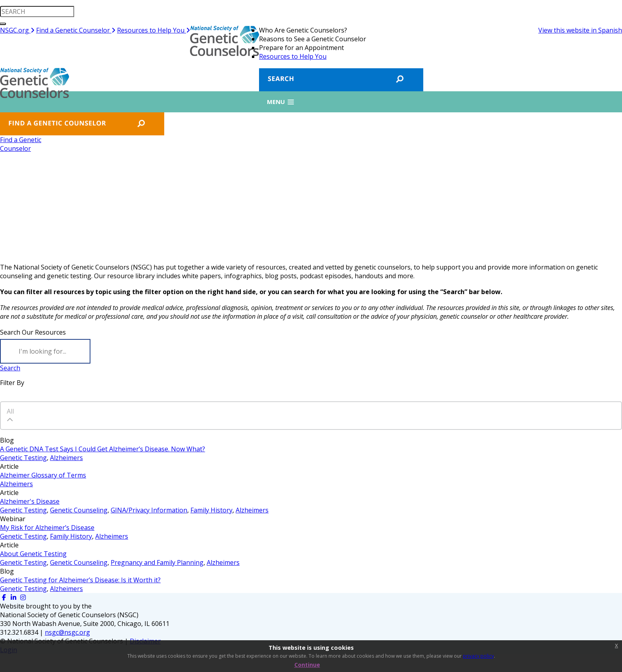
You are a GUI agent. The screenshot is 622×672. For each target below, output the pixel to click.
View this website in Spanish (580, 30)
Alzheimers (66, 458)
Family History (211, 510)
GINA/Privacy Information (149, 510)
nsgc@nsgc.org (67, 632)
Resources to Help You (154, 30)
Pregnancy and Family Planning (157, 562)
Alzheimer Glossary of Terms (43, 475)
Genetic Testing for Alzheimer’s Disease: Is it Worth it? (80, 580)
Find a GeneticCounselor (21, 144)
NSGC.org (17, 30)
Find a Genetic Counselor (76, 30)
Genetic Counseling (79, 510)
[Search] (45, 351)
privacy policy (478, 656)
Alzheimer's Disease (30, 501)
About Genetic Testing (33, 554)
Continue (307, 665)
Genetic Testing (23, 458)
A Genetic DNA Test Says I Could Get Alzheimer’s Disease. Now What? (103, 449)
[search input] (37, 12)
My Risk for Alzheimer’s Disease (47, 528)
